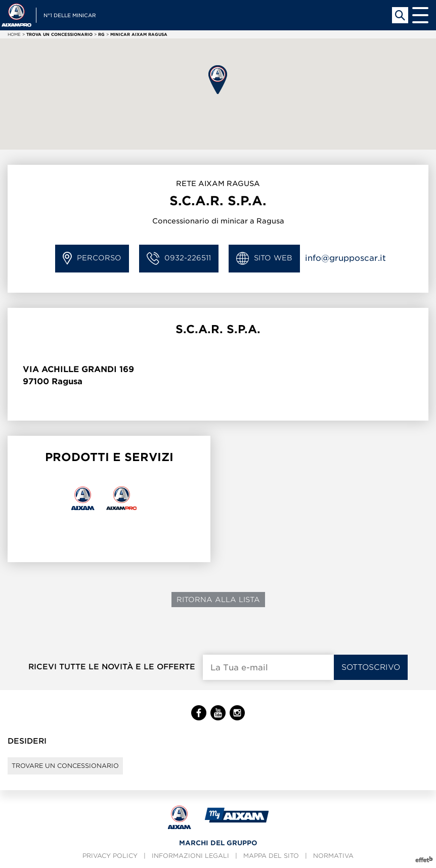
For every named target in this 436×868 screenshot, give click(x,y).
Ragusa (67, 381)
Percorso (92, 259)
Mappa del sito (271, 856)
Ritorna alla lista (218, 600)
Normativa (333, 856)
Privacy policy (110, 856)
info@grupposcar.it (345, 258)
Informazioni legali (190, 856)
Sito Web (264, 259)
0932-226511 (179, 259)
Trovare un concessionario (65, 766)
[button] (218, 80)
